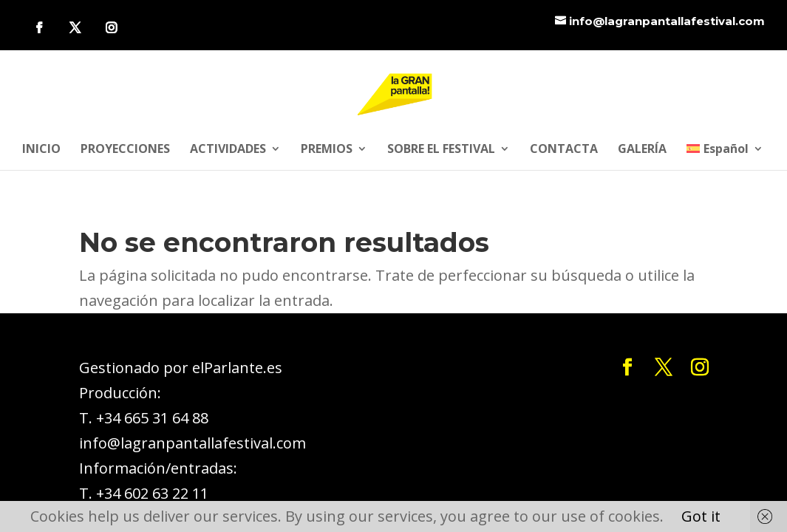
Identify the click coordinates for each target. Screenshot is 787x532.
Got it (701, 516)
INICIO (41, 150)
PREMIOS (327, 150)
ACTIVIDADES (228, 150)
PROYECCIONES (125, 150)
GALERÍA (642, 150)
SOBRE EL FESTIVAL (441, 150)
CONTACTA (564, 150)
